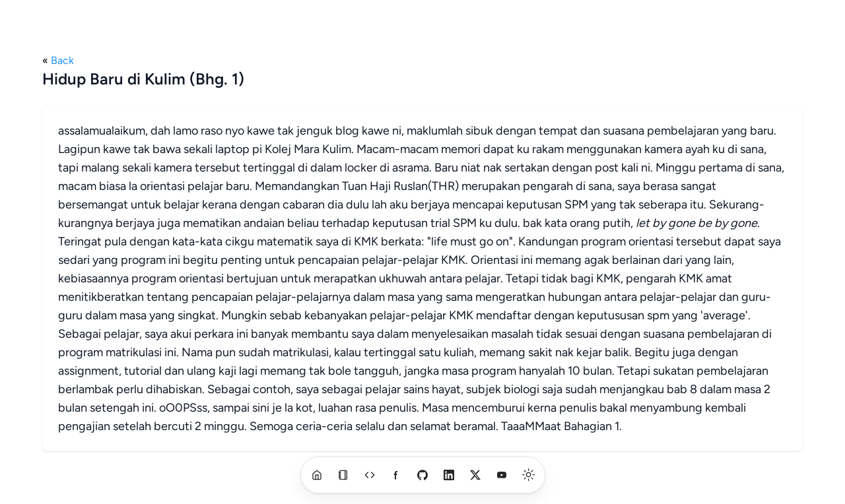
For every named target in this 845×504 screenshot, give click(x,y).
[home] (317, 475)
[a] (370, 475)
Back (62, 60)
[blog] (343, 475)
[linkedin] (449, 475)
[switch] (529, 475)
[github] (422, 475)
